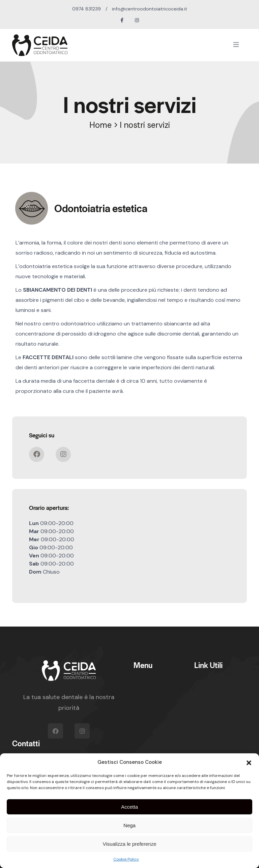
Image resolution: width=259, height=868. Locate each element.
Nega (129, 825)
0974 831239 (87, 9)
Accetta (129, 807)
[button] (249, 762)
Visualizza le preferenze (130, 844)
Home (100, 125)
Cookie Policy (126, 859)
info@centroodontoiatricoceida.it (150, 9)
